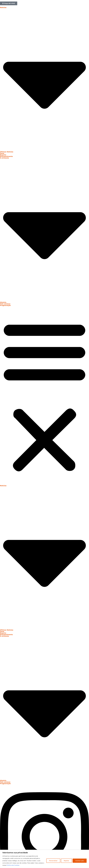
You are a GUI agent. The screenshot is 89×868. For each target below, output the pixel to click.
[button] (44, 396)
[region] (44, 859)
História (3, 302)
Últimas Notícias (7, 152)
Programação (5, 305)
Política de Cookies (13, 865)
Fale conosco (5, 304)
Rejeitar (66, 861)
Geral (2, 153)
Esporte (3, 155)
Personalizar (53, 861)
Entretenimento (6, 156)
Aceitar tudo (80, 861)
